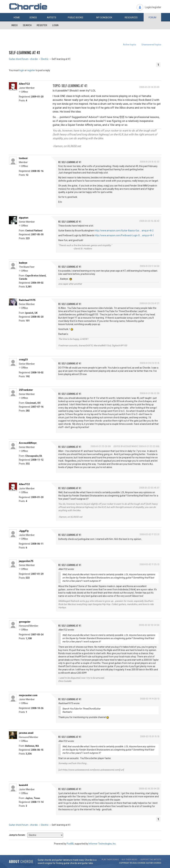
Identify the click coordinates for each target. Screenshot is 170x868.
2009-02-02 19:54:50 (149, 625)
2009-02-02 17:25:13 (150, 564)
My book (104, 18)
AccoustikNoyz (28, 443)
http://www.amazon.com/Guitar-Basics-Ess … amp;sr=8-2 (124, 231)
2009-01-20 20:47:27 (150, 303)
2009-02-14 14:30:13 (150, 699)
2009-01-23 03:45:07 (149, 488)
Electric (45, 59)
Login (55, 25)
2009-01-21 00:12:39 (150, 393)
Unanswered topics (151, 45)
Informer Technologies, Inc (102, 844)
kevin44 (23, 785)
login (22, 70)
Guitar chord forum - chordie (23, 59)
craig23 (23, 360)
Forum (152, 18)
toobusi (23, 158)
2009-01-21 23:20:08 (101, 446)
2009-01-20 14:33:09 (149, 87)
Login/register (153, 7)
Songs (33, 18)
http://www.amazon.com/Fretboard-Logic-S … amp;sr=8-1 (124, 235)
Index (15, 25)
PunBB (70, 844)
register (31, 70)
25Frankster (26, 390)
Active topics (130, 45)
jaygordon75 (26, 561)
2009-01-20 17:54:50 (150, 266)
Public (76, 18)
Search (27, 25)
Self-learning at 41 (24, 52)
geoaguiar (25, 622)
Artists (52, 18)
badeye (23, 263)
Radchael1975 (27, 300)
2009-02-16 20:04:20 (149, 788)
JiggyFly (24, 531)
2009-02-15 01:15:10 (150, 736)
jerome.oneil (26, 733)
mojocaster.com (28, 695)
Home (17, 18)
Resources (131, 18)
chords (157, 863)
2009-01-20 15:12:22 (150, 162)
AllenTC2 (24, 84)
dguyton (24, 218)
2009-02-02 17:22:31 (150, 534)
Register (42, 25)
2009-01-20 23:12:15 (150, 363)
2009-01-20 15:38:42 (149, 221)
